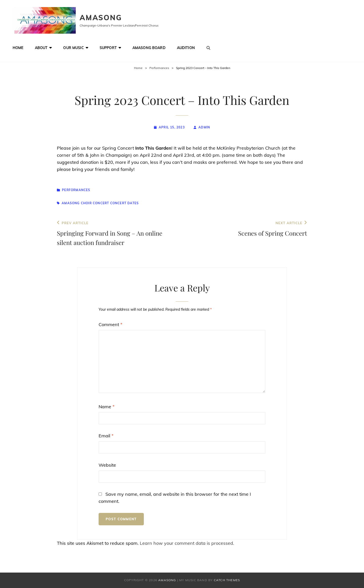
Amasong (101, 18)
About (41, 48)
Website (107, 465)
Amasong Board (149, 48)
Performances (159, 68)
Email (106, 436)
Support (108, 48)
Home (18, 48)
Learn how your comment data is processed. (187, 543)
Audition (186, 48)
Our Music (73, 48)
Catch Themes (227, 580)
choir (86, 203)
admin (204, 127)
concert (101, 203)
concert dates (125, 203)
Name (107, 407)
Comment (110, 324)
